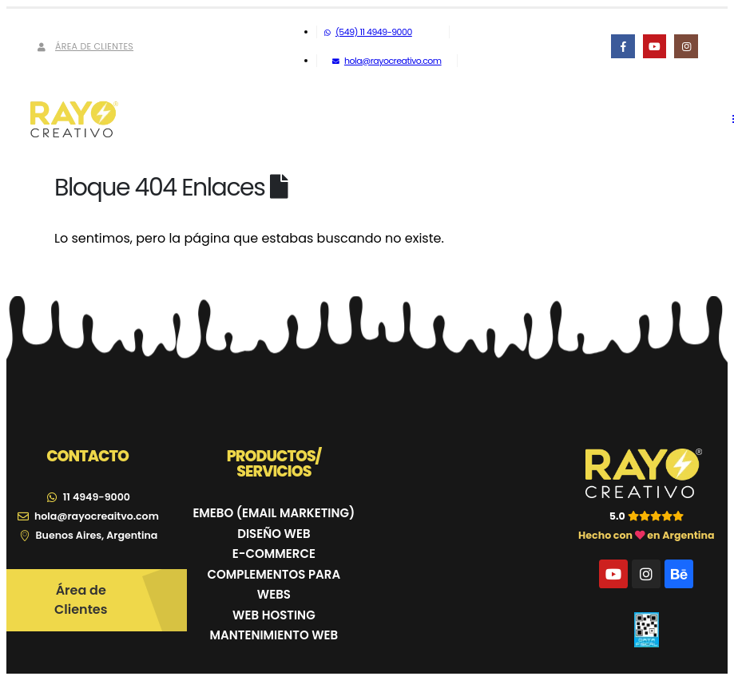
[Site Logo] (74, 120)
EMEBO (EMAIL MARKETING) (274, 513)
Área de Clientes (84, 46)
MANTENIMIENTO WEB (274, 635)
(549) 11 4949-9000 (368, 32)
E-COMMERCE (274, 554)
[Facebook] (623, 46)
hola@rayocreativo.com (387, 61)
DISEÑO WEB (274, 534)
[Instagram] (686, 46)
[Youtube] (655, 46)
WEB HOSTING (274, 615)
